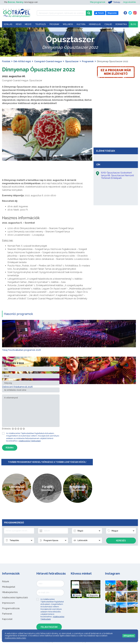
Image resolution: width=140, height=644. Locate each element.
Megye (28, 24)
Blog (133, 24)
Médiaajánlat (9, 587)
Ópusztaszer (72, 61)
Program (54, 24)
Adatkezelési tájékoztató (15, 598)
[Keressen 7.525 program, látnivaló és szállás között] (61, 13)
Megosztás (93, 595)
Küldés (10, 448)
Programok (88, 61)
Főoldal (6, 61)
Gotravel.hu (86, 583)
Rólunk (6, 581)
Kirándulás (95, 24)
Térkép (114, 2)
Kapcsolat (7, 619)
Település (40, 24)
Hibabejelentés (10, 592)
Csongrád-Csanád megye (48, 61)
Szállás (8, 24)
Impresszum (8, 603)
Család (108, 24)
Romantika (121, 24)
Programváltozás (11, 608)
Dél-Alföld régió (22, 61)
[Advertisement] (116, 126)
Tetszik (77, 595)
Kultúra (81, 24)
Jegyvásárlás (129, 2)
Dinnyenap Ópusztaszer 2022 (40, 69)
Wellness (68, 24)
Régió (19, 24)
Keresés (121, 541)
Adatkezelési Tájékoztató (30, 441)
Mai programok (97, 2)
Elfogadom (129, 636)
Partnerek (7, 614)
